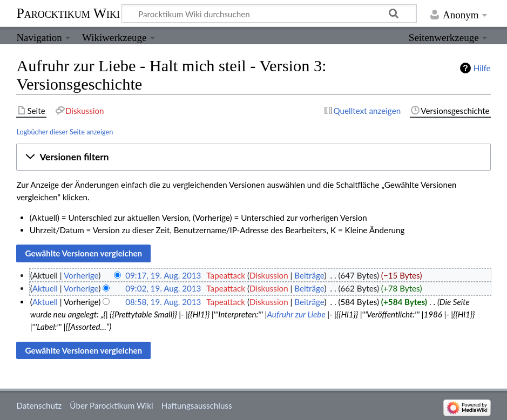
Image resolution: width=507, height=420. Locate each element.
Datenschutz (39, 405)
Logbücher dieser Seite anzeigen (65, 132)
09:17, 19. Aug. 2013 (163, 275)
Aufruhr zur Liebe (296, 314)
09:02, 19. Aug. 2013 (163, 288)
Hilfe (482, 68)
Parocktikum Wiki (68, 12)
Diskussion (269, 275)
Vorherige (81, 275)
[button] (253, 157)
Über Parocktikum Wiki (111, 405)
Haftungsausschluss (197, 405)
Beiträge (309, 275)
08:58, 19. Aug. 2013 (163, 302)
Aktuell (45, 288)
